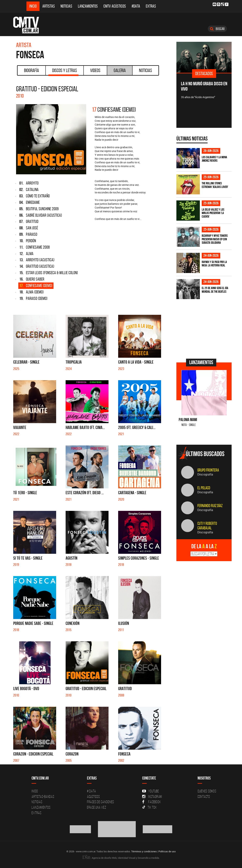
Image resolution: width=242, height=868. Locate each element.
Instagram (152, 797)
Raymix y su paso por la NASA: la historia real (214, 264)
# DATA (92, 791)
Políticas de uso (167, 851)
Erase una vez (97, 807)
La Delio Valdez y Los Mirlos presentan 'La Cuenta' (213, 213)
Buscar (217, 29)
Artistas (49, 6)
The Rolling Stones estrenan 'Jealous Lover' (215, 185)
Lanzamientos (88, 6)
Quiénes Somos (207, 791)
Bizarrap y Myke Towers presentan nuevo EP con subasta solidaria (215, 239)
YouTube (150, 791)
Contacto (204, 797)
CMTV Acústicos (115, 6)
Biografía (31, 70)
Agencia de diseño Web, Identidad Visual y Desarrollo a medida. (121, 858)
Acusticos (93, 797)
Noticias (66, 6)
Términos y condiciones (144, 851)
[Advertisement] (205, 328)
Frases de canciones (100, 802)
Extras (151, 6)
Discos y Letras (63, 72)
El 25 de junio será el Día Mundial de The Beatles (215, 290)
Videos (95, 70)
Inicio (33, 6)
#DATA (136, 6)
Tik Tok (149, 807)
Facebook (152, 802)
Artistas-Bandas (43, 797)
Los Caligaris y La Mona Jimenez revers (214, 159)
